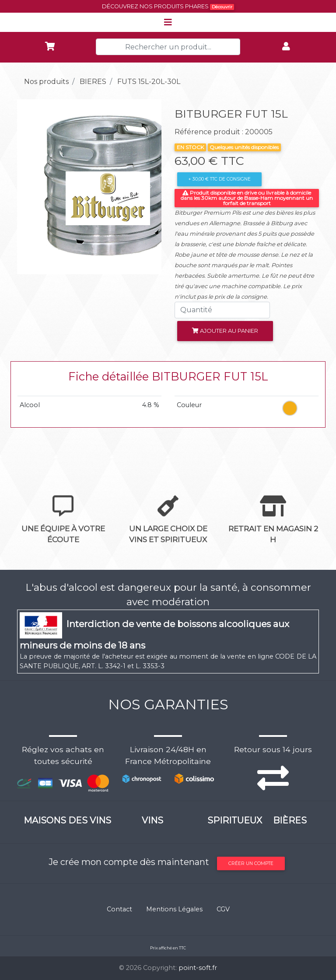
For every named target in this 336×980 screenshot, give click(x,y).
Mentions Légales (174, 909)
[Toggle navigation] (168, 22)
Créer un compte (251, 863)
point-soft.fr (198, 968)
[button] (28, 187)
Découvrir (222, 7)
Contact (119, 909)
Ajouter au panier (225, 331)
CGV (223, 909)
